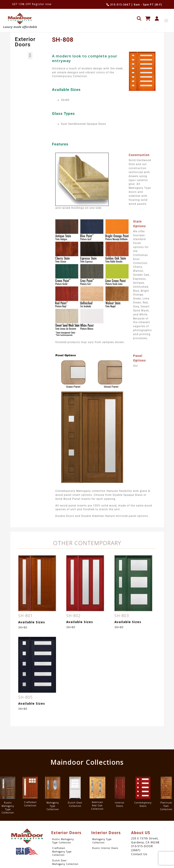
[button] (30, 56)
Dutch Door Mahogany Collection (65, 862)
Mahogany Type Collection (102, 841)
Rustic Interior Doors (105, 848)
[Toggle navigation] (166, 21)
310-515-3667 (118, 4)
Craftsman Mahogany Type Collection (62, 851)
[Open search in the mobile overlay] (139, 18)
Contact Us (139, 854)
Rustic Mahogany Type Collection (63, 841)
